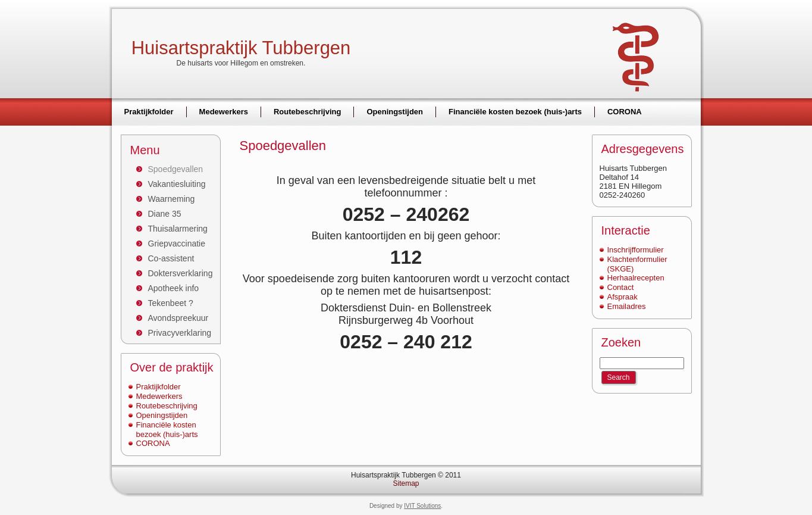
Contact (621, 287)
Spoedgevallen (283, 146)
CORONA (153, 443)
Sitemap (406, 483)
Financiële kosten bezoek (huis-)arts (167, 430)
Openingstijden (162, 415)
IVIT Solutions (422, 506)
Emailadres (627, 306)
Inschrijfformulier (636, 250)
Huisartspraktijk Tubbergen (241, 48)
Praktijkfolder (159, 387)
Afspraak (623, 297)
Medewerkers (159, 396)
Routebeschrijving (167, 406)
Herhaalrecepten (636, 278)
